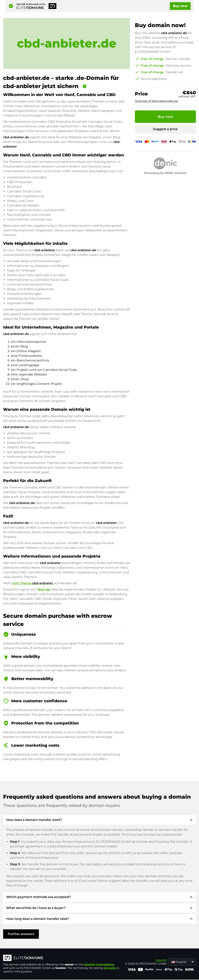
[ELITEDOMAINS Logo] (61, 958)
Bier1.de (44, 589)
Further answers (21, 934)
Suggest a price (165, 129)
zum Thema (33, 583)
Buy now (180, 6)
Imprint (161, 960)
